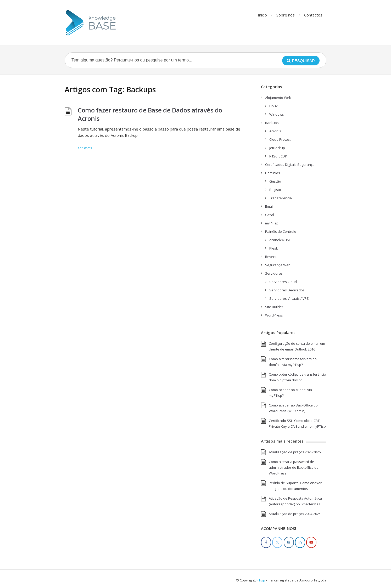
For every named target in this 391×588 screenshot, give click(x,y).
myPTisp (272, 223)
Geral (270, 215)
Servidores (274, 273)
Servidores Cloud (283, 282)
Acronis (275, 131)
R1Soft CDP (278, 156)
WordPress (274, 315)
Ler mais (87, 148)
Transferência (281, 198)
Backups (272, 123)
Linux (273, 106)
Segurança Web (278, 265)
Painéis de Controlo (281, 231)
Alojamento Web (278, 98)
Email (269, 206)
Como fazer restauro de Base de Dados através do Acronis (150, 114)
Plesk (274, 248)
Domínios (273, 173)
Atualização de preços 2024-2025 (295, 514)
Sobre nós (286, 15)
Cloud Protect (280, 139)
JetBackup (277, 148)
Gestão (275, 181)
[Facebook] (266, 542)
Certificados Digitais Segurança (290, 165)
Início (262, 15)
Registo (275, 190)
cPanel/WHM (280, 240)
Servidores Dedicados (287, 290)
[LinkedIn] (300, 542)
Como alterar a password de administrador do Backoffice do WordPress (294, 467)
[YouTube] (311, 542)
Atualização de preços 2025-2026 (295, 452)
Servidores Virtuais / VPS (289, 298)
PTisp (261, 580)
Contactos (313, 15)
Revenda (272, 257)
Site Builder (274, 307)
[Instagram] (289, 542)
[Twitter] (277, 542)
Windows (277, 114)
